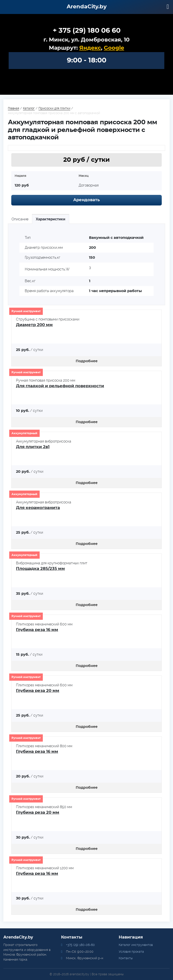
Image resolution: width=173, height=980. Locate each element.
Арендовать (86, 200)
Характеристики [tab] (51, 219)
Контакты (126, 958)
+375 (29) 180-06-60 (80, 945)
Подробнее (87, 361)
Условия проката (131, 952)
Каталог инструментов (136, 945)
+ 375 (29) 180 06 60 (87, 31)
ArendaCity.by (87, 7)
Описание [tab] (20, 219)
